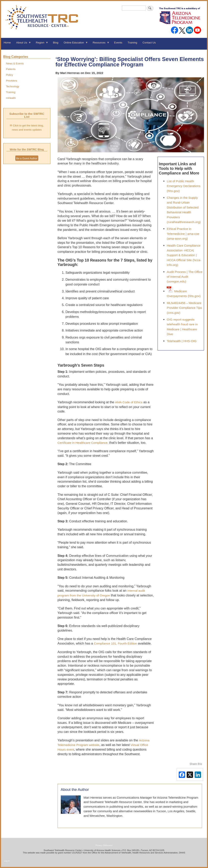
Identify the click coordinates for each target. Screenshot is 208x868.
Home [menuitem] (7, 43)
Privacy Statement (104, 845)
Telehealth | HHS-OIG (182, 341)
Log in (7, 861)
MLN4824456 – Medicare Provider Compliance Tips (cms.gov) (184, 308)
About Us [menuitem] (22, 44)
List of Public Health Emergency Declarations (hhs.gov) (183, 186)
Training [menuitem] (132, 43)
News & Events (15, 63)
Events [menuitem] (118, 43)
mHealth (11, 98)
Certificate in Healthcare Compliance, (83, 443)
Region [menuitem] (41, 44)
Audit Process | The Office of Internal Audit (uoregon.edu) (185, 277)
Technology (13, 86)
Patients (11, 69)
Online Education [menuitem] (75, 44)
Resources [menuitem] (100, 44)
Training (11, 92)
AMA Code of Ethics (129, 402)
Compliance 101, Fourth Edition (115, 643)
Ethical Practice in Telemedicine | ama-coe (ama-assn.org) (183, 234)
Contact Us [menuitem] (149, 43)
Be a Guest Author (27, 158)
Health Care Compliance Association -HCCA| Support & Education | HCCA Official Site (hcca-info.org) (184, 255)
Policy (9, 75)
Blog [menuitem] (56, 43)
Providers (12, 81)
